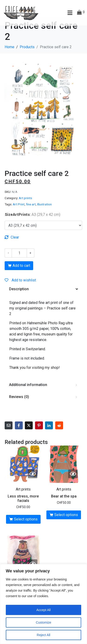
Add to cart (21, 275)
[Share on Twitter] (29, 435)
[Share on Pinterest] (39, 435)
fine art (31, 214)
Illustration (44, 214)
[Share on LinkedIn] (49, 435)
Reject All (43, 635)
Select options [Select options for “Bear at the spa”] (66, 524)
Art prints (25, 207)
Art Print (19, 214)
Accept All (43, 610)
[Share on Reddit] (59, 435)
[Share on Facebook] (19, 435)
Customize (43, 622)
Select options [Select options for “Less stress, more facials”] (26, 529)
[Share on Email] (9, 435)
